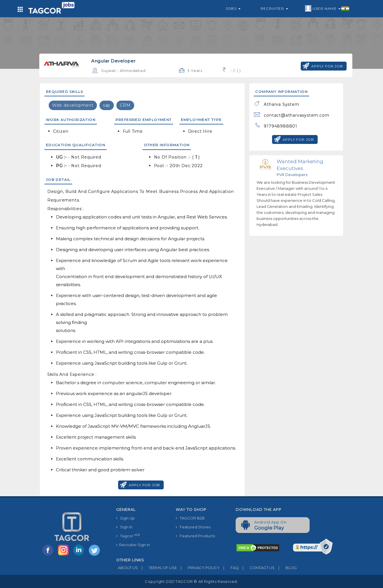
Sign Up (125, 518)
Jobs (233, 8)
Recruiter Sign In (133, 545)
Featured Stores (193, 527)
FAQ (229, 568)
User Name (327, 9)
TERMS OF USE (157, 568)
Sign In (124, 527)
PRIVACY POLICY (198, 568)
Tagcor (128, 536)
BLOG (286, 568)
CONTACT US (257, 568)
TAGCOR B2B (190, 518)
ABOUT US (127, 568)
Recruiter (274, 8)
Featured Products (195, 536)
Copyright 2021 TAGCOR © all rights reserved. (191, 581)
